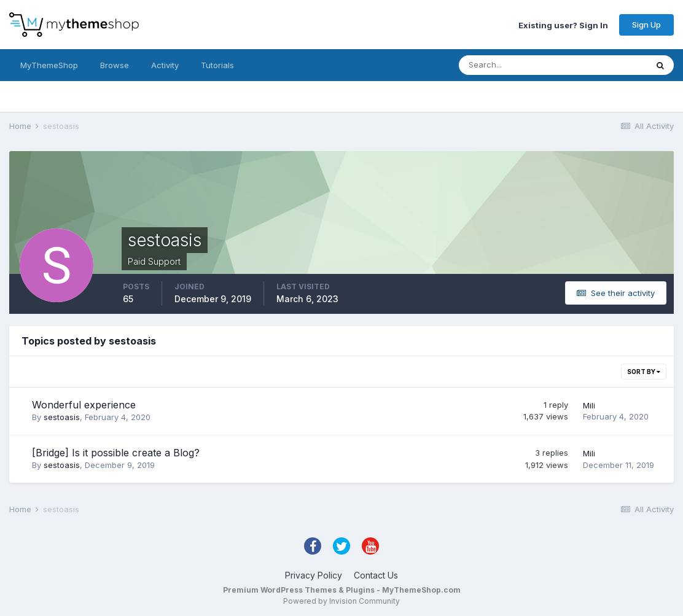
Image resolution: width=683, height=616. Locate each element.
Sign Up (646, 25)
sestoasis (62, 417)
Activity (165, 65)
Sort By (644, 372)
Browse (115, 65)
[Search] (513, 65)
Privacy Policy (314, 575)
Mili (589, 405)
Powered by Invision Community (341, 601)
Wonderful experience (84, 405)
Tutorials (217, 65)
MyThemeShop (49, 65)
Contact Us (376, 575)
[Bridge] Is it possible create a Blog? (116, 453)
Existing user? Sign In (563, 25)
